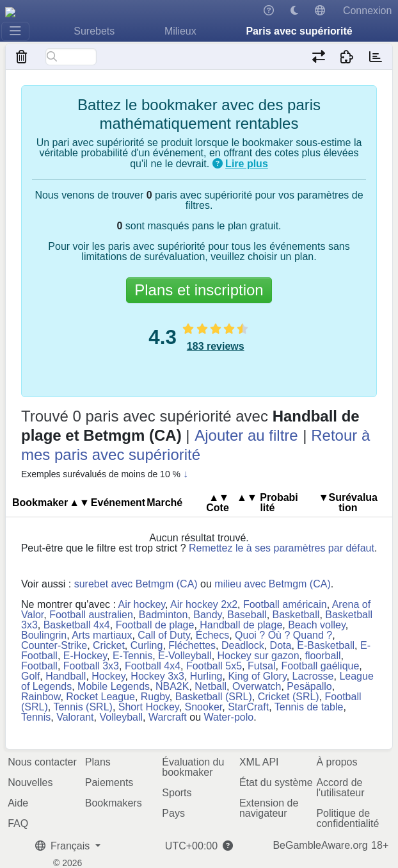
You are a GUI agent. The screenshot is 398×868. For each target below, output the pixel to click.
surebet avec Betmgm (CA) (136, 584)
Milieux (180, 31)
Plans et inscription (199, 290)
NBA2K (172, 686)
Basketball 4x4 (77, 625)
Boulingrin (44, 635)
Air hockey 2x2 (204, 604)
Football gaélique (320, 666)
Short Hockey (149, 707)
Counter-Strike (54, 645)
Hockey (108, 676)
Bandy (207, 615)
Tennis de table (309, 707)
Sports (177, 793)
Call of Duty (164, 635)
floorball (322, 656)
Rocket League (100, 697)
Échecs (212, 635)
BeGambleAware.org (320, 846)
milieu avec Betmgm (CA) (272, 584)
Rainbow (41, 697)
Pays (173, 813)
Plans (98, 762)
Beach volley (317, 625)
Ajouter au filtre (246, 435)
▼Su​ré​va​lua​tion (348, 503)
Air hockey (142, 604)
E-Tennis (132, 656)
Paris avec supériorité (299, 31)
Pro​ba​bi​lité (267, 503)
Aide (18, 803)
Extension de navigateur (269, 808)
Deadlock (243, 645)
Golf (30, 676)
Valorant (75, 717)
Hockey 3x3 (157, 676)
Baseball (247, 615)
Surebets (94, 31)
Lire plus (247, 164)
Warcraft (168, 717)
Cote (218, 503)
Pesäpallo (309, 686)
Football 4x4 (153, 666)
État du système (276, 782)
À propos (337, 762)
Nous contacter (42, 762)
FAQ (18, 823)
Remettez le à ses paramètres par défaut (282, 548)
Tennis (36, 717)
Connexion (368, 11)
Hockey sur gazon (259, 656)
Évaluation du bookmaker (193, 767)
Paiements (109, 782)
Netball (211, 686)
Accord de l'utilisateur (340, 788)
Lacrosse (313, 676)
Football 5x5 (214, 666)
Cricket (109, 645)
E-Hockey (85, 656)
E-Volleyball (185, 656)
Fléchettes (192, 645)
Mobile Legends (114, 686)
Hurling (206, 676)
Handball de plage (241, 625)
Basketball (296, 615)
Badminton (163, 615)
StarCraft (248, 707)
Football (39, 666)
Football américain (285, 604)
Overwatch (257, 686)
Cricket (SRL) (289, 697)
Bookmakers (114, 803)
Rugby (155, 697)
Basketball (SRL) (214, 697)
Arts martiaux (102, 635)
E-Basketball (326, 645)
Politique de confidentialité (347, 818)
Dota (281, 645)
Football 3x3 (91, 666)
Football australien (91, 615)
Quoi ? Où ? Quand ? (283, 635)
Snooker (204, 707)
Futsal (262, 666)
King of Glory (257, 676)
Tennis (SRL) (83, 707)
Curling (147, 645)
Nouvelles (30, 782)
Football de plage (155, 625)
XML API (259, 762)
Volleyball (121, 717)
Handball (66, 676)
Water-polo (228, 717)
